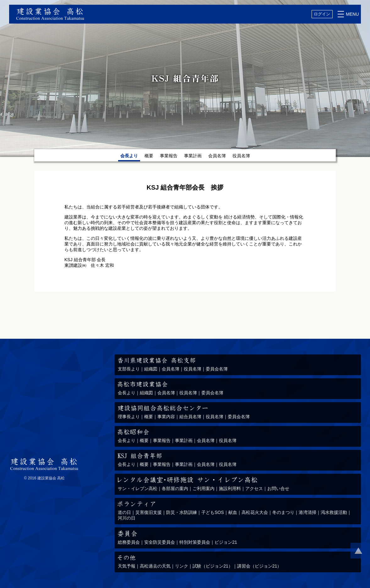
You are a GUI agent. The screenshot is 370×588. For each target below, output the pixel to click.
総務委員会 (129, 542)
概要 (149, 156)
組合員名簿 (190, 417)
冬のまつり (283, 512)
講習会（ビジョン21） (259, 566)
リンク (182, 566)
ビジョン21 (226, 542)
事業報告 (169, 156)
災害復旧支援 (149, 512)
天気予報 (127, 566)
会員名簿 (217, 156)
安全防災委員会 (160, 542)
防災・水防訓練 (182, 512)
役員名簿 (241, 156)
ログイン (322, 14)
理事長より (129, 417)
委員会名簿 (217, 369)
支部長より (129, 369)
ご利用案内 (204, 488)
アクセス (254, 488)
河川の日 (127, 518)
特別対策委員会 (195, 542)
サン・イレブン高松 (138, 488)
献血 (233, 512)
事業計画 (193, 156)
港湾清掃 (307, 512)
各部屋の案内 (175, 488)
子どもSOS (213, 512)
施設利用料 (230, 488)
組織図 (151, 369)
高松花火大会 (255, 512)
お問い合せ (278, 488)
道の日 (124, 512)
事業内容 (166, 417)
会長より (127, 393)
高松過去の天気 (155, 566)
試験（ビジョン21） (213, 566)
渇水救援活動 (334, 512)
